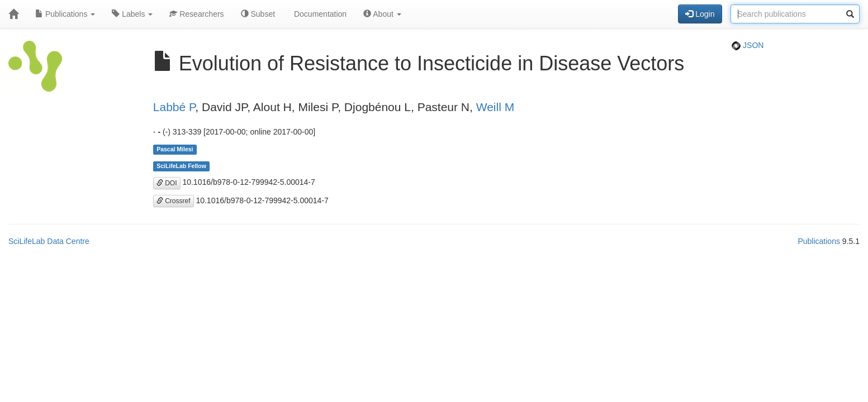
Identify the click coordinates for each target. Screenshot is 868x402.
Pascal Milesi (175, 149)
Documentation (319, 14)
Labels (132, 14)
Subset (258, 14)
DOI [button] (167, 183)
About (382, 14)
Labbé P (174, 107)
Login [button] (700, 14)
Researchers (196, 14)
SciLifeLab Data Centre (49, 241)
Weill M (495, 107)
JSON (748, 45)
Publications (65, 14)
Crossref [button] (174, 201)
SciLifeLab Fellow (181, 166)
